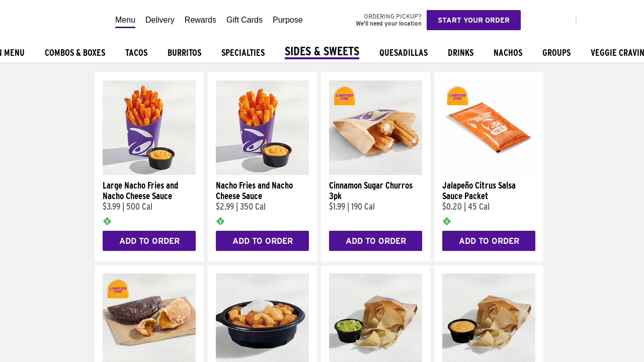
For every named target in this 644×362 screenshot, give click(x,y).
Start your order (474, 20)
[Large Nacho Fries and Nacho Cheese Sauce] (149, 172)
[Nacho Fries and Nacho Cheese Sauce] (262, 172)
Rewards (200, 20)
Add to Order (149, 241)
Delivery (160, 20)
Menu (125, 20)
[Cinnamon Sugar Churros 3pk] (376, 172)
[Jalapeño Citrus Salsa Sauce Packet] (489, 172)
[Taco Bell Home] (55, 20)
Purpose (288, 20)
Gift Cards (245, 20)
